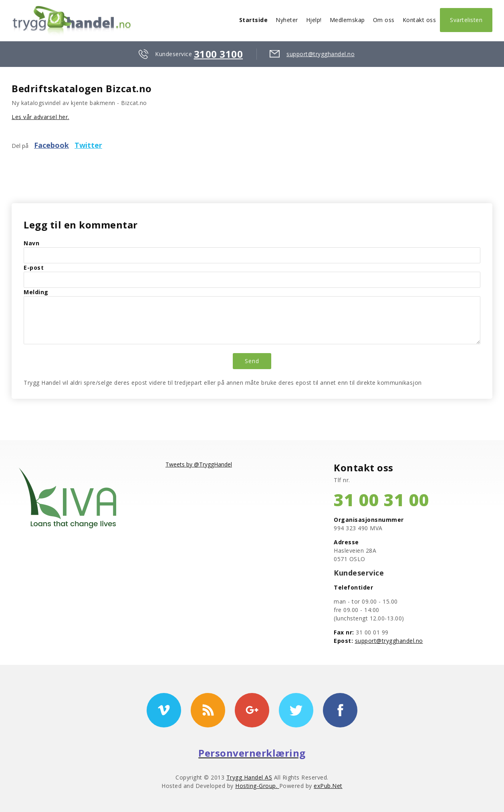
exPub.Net (328, 786)
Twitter (88, 145)
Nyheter (287, 20)
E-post (34, 268)
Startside (254, 20)
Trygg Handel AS (249, 777)
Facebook (51, 145)
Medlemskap (347, 20)
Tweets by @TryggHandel (199, 464)
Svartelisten (466, 20)
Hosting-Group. (257, 786)
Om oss (384, 20)
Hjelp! (314, 20)
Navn (31, 243)
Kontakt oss (419, 20)
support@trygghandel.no (321, 54)
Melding (36, 292)
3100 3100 (219, 54)
